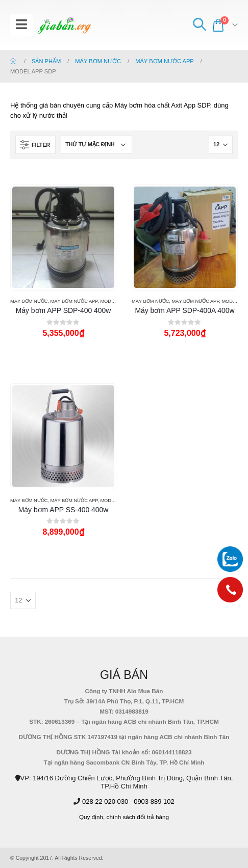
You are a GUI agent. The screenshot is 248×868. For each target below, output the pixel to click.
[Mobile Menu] (21, 25)
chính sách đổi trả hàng (138, 817)
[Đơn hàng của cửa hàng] (96, 145)
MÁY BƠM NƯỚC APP (74, 301)
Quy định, (92, 817)
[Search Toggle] (199, 25)
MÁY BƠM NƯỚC (29, 301)
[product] (63, 237)
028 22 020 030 (105, 801)
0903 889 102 (154, 801)
